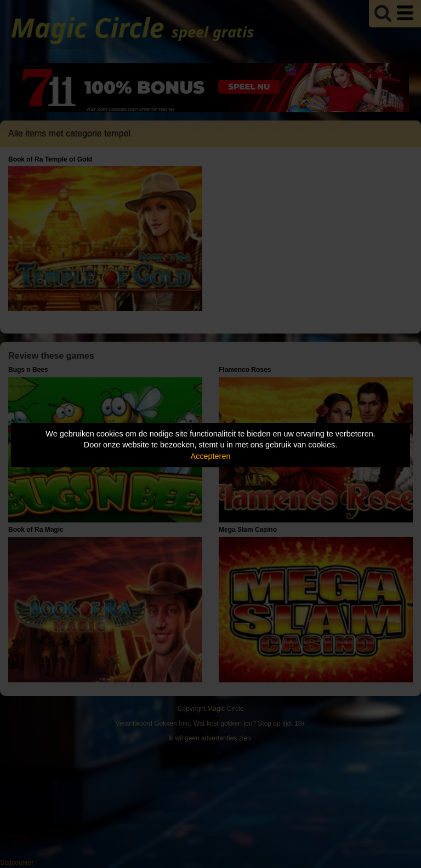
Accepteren (211, 456)
